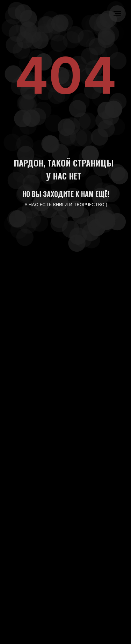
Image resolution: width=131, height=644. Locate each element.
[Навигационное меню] (117, 14)
